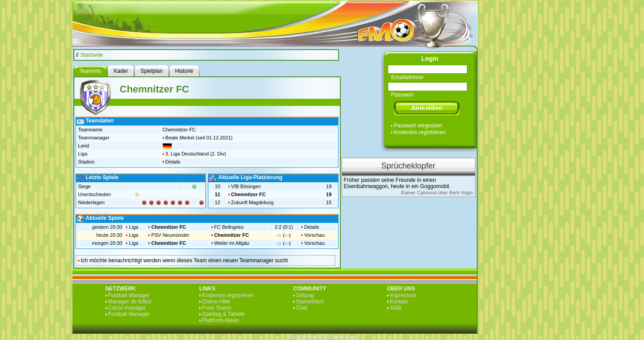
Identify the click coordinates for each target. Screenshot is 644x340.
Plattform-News (220, 320)
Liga (133, 227)
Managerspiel (303, 337)
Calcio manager (127, 308)
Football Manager (129, 295)
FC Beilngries (229, 227)
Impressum (403, 295)
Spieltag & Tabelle (224, 314)
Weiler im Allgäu (232, 243)
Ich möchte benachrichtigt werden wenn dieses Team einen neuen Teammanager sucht (184, 260)
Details (173, 162)
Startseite (92, 55)
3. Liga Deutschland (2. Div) (196, 154)
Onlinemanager (339, 337)
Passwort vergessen (418, 126)
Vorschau (314, 235)
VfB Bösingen (246, 186)
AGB (396, 308)
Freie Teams (217, 308)
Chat (302, 308)
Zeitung (305, 295)
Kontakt (399, 302)
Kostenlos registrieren (420, 132)
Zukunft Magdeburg (252, 202)
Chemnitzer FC (249, 194)
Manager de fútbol (130, 302)
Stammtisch (310, 302)
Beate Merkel (180, 138)
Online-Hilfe (216, 302)
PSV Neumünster (170, 235)
